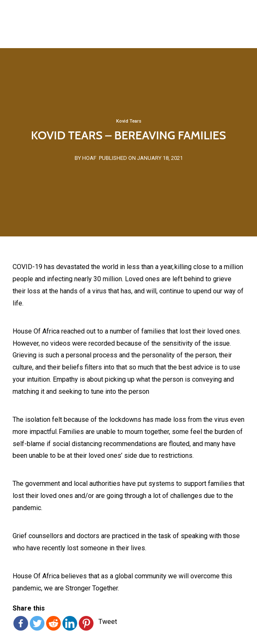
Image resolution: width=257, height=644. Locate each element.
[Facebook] (21, 623)
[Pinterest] (86, 623)
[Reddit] (53, 623)
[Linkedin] (70, 623)
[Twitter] (37, 623)
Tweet (108, 622)
